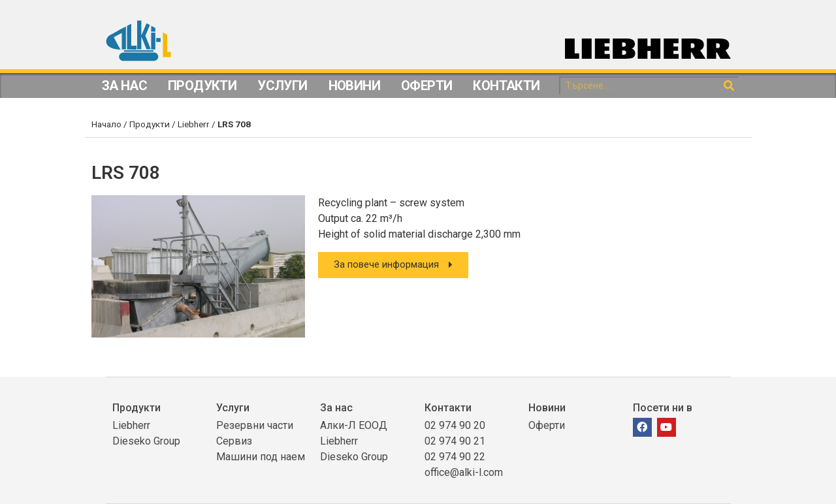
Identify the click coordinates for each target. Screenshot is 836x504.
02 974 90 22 (455, 457)
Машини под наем (261, 457)
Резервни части (255, 425)
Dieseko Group (146, 441)
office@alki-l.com (464, 472)
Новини (354, 86)
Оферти (426, 86)
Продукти (202, 86)
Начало (106, 124)
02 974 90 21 (455, 441)
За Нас (124, 86)
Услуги (282, 86)
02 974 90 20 (455, 425)
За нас (336, 408)
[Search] (729, 86)
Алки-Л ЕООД (354, 425)
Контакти (506, 86)
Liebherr (194, 124)
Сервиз (234, 441)
